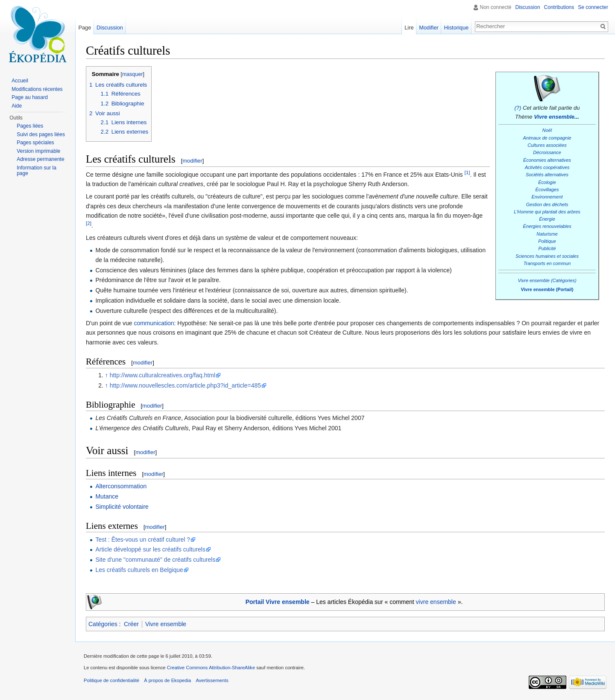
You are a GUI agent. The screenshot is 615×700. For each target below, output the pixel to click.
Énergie (547, 219)
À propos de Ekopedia (167, 680)
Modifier (429, 28)
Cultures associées (547, 145)
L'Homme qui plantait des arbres (547, 212)
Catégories (103, 624)
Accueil (20, 81)
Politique (547, 241)
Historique (457, 28)
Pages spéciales (35, 143)
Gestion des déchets (547, 204)
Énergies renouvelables (547, 226)
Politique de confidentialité (111, 680)
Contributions (559, 7)
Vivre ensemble (554, 117)
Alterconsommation (121, 486)
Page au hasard (30, 97)
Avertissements (212, 680)
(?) (518, 108)
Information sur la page (37, 171)
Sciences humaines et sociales (547, 256)
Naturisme (547, 234)
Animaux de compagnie (547, 138)
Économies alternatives (547, 160)
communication (154, 323)
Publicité (547, 248)
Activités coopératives (547, 167)
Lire (409, 28)
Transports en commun (547, 263)
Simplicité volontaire (122, 507)
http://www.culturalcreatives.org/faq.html (163, 375)
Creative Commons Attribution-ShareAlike (211, 668)
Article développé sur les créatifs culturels (150, 549)
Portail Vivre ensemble (278, 602)
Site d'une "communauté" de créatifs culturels (155, 560)
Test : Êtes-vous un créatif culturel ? (143, 540)
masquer (133, 74)
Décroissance (547, 152)
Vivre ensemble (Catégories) (547, 280)
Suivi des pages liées (41, 134)
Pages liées (30, 126)
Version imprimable (38, 151)
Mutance (107, 496)
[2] (89, 223)
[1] (467, 172)
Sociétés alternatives (547, 175)
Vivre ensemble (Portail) (547, 289)
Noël (547, 130)
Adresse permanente (40, 159)
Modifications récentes (37, 89)
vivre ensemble (436, 602)
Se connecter (593, 7)
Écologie (547, 182)
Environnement (547, 197)
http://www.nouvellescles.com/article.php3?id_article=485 (185, 385)
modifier (192, 161)
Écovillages (547, 190)
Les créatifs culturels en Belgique (139, 570)
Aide (17, 106)
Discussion (528, 7)
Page (85, 28)
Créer (131, 624)
